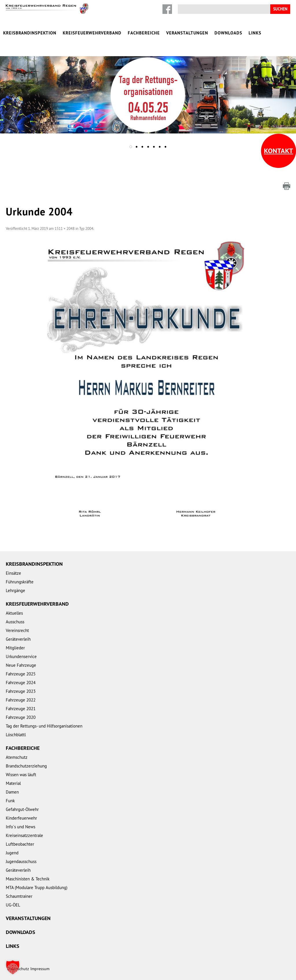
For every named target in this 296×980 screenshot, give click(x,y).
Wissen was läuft (21, 775)
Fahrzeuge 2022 (21, 700)
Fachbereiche (144, 33)
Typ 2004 (86, 228)
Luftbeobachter (20, 844)
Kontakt (279, 151)
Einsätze (13, 573)
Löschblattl (16, 735)
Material (13, 783)
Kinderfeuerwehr (21, 818)
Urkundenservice (21, 656)
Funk (10, 801)
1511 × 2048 (65, 228)
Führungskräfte (20, 582)
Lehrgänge (15, 590)
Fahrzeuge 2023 (21, 691)
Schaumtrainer (19, 896)
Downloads (228, 33)
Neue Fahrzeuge (21, 665)
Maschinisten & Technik (28, 879)
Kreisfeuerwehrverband (92, 33)
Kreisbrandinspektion (30, 33)
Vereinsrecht (17, 630)
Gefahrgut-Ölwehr (22, 809)
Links (255, 33)
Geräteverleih (18, 639)
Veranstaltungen (187, 33)
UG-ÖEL (13, 905)
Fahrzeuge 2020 (21, 717)
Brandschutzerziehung (26, 766)
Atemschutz (17, 757)
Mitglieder (15, 648)
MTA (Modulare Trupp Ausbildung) (37, 888)
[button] (13, 967)
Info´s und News (21, 827)
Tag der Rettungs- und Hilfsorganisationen (44, 726)
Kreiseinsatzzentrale (24, 835)
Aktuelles (14, 613)
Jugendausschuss (21, 861)
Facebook (167, 9)
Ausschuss (15, 622)
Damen (12, 792)
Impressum (40, 969)
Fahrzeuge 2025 (21, 674)
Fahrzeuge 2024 (21, 683)
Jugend (12, 853)
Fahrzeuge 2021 (21, 709)
